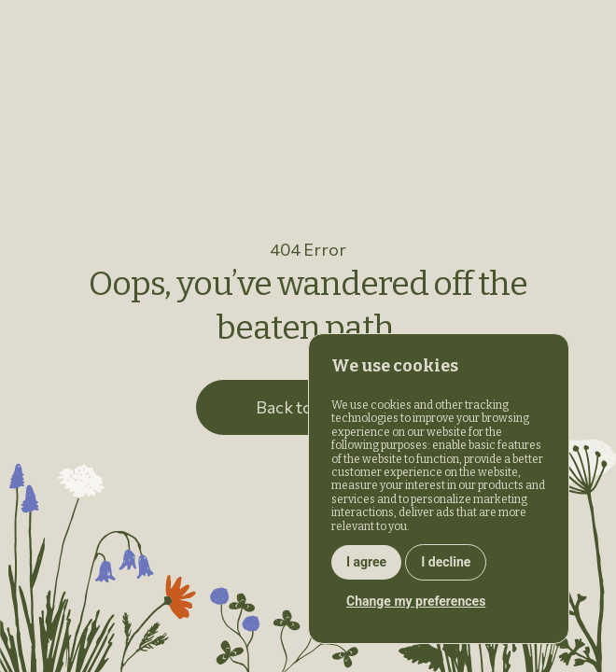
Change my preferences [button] (416, 601)
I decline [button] (446, 562)
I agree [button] (366, 562)
